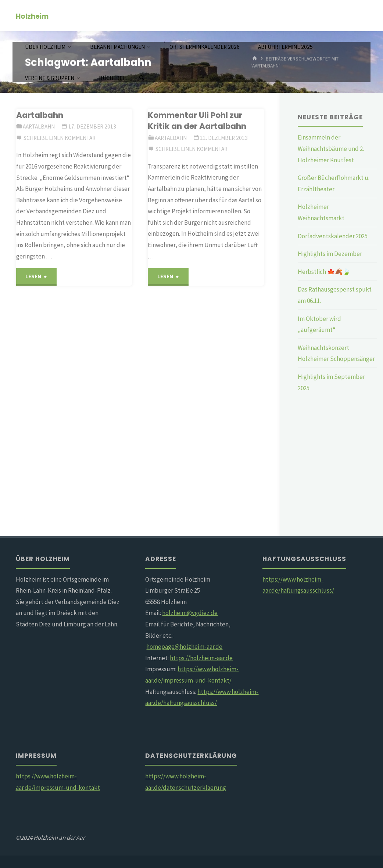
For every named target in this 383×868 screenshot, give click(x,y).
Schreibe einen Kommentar (60, 138)
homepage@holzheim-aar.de (184, 647)
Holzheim (32, 16)
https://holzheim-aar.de (201, 658)
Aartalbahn (40, 115)
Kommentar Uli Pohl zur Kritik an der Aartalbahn (197, 121)
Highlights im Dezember (330, 254)
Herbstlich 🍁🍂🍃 (324, 272)
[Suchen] (142, 78)
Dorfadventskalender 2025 (333, 236)
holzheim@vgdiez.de (190, 613)
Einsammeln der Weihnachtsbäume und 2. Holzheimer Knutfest (331, 149)
